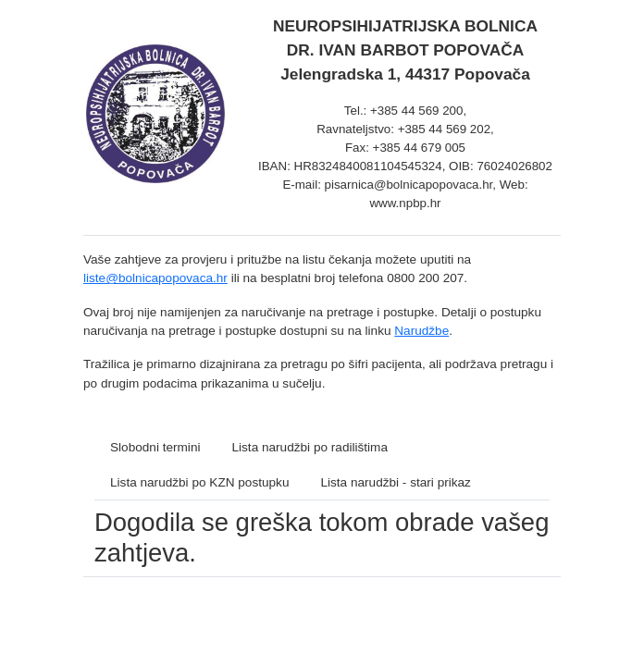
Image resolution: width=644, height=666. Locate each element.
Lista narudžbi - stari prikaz (395, 482)
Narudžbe (421, 331)
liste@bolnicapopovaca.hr (155, 278)
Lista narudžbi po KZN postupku (199, 482)
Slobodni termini (155, 447)
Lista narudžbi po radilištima (310, 447)
